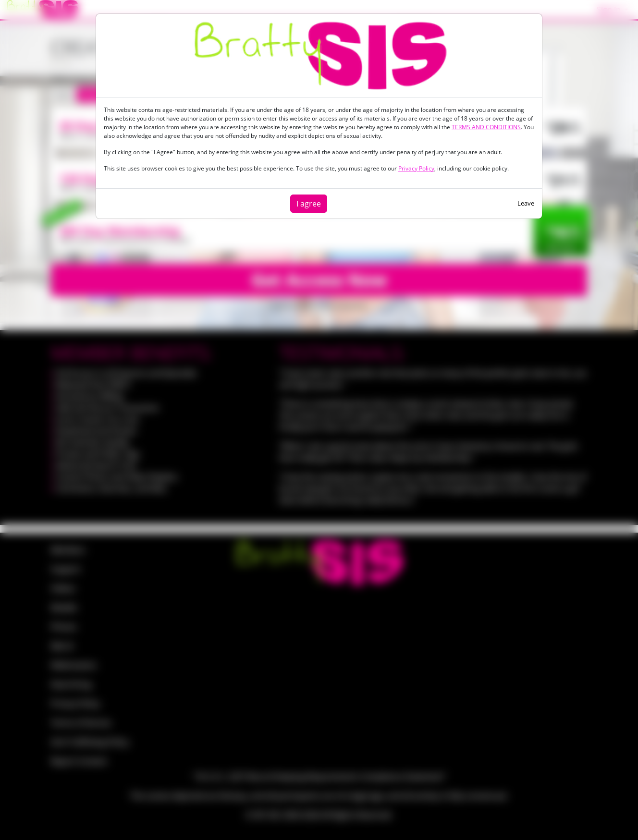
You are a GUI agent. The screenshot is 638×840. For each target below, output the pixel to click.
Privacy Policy (416, 168)
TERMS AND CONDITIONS (486, 127)
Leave (526, 203)
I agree (309, 204)
